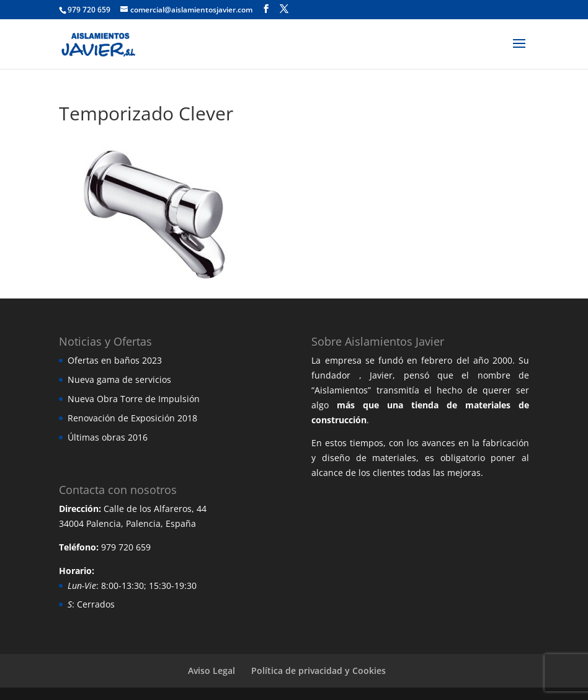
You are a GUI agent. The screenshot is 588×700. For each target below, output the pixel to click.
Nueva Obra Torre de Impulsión (134, 399)
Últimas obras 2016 (108, 437)
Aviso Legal (212, 671)
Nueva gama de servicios (119, 379)
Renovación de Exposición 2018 (132, 418)
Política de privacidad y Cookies (318, 671)
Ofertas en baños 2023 (115, 360)
